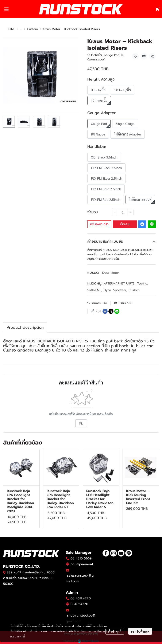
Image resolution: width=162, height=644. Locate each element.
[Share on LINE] (117, 311)
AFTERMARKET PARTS (120, 284)
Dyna (108, 290)
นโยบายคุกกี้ (17, 636)
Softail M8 (95, 290)
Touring (143, 284)
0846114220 (79, 604)
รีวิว (81, 423)
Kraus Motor (111, 273)
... (21, 29)
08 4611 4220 (81, 598)
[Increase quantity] (130, 212)
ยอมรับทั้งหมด (140, 631)
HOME (11, 29)
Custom (32, 29)
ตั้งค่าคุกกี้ (115, 631)
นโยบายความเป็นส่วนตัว (94, 631)
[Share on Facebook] (105, 311)
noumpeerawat (82, 564)
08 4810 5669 (81, 558)
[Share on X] (111, 311)
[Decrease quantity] (115, 212)
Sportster (120, 290)
